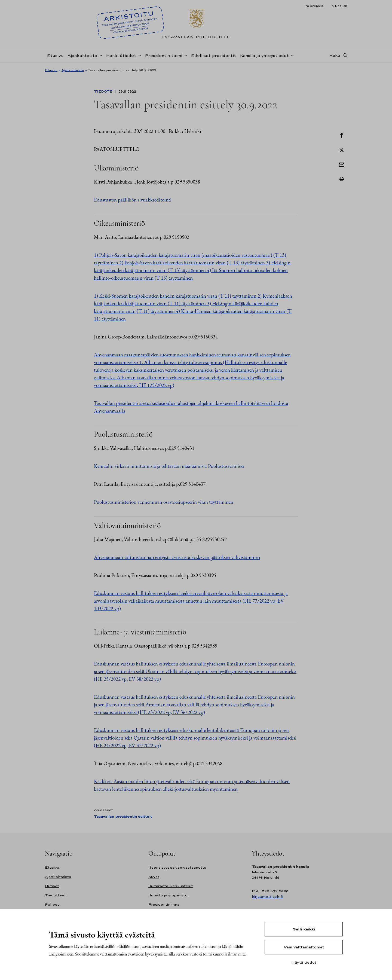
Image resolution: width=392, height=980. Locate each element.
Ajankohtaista (82, 55)
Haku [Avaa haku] (335, 55)
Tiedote (104, 91)
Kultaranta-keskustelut (171, 886)
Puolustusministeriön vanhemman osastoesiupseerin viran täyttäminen (164, 502)
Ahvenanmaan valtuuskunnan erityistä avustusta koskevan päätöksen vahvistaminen (177, 557)
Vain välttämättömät (304, 947)
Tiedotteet (55, 895)
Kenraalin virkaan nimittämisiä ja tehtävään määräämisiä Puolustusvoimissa (169, 466)
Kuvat (154, 877)
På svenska (314, 6)
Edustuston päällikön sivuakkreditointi (133, 200)
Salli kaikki (304, 929)
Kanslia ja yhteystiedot (264, 55)
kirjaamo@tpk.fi (267, 897)
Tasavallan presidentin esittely (123, 816)
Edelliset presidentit (213, 55)
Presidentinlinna (164, 904)
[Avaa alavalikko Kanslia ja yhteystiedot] (291, 55)
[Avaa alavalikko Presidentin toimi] (185, 55)
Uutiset (52, 886)
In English (339, 6)
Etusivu (55, 55)
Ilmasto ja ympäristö (168, 895)
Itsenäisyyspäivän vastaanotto (177, 867)
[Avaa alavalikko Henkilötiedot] (139, 55)
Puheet (52, 904)
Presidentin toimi (163, 55)
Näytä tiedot (304, 962)
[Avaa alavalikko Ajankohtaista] (100, 55)
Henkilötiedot (121, 55)
